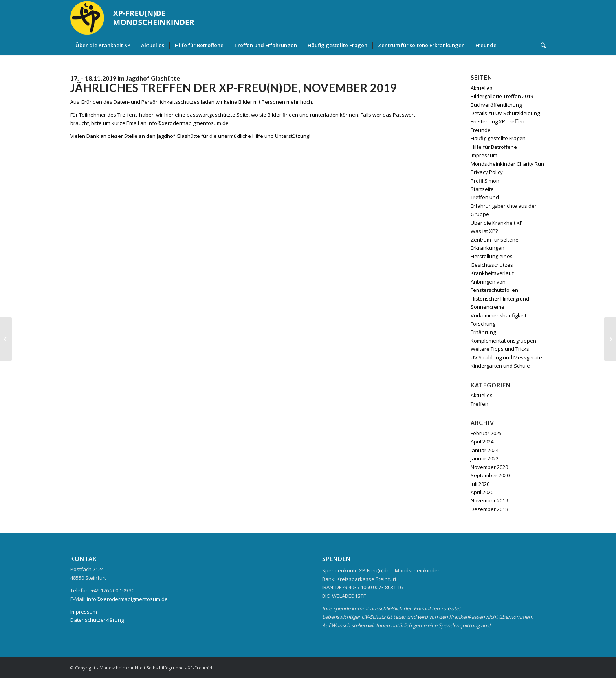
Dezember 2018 (489, 509)
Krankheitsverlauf (492, 273)
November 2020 (489, 467)
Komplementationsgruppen (503, 341)
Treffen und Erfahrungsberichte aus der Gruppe (504, 206)
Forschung (483, 324)
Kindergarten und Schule (500, 366)
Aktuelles (482, 88)
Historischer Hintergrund (500, 299)
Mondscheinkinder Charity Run (507, 164)
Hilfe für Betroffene (494, 147)
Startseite (482, 189)
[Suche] (541, 45)
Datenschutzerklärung (97, 620)
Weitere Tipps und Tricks (500, 349)
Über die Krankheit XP (497, 223)
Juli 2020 (480, 484)
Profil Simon (485, 181)
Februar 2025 (486, 433)
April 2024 (482, 442)
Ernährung (483, 332)
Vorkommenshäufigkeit (499, 315)
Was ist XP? (484, 231)
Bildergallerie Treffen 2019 (502, 96)
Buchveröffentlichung (496, 105)
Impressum (484, 155)
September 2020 (490, 475)
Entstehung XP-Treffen (498, 121)
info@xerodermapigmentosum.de (127, 599)
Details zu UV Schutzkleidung (505, 113)
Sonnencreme (488, 307)
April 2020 (482, 492)
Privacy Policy (487, 172)
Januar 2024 (485, 450)
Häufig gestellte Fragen (498, 138)
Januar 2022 (485, 458)
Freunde (481, 130)
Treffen (479, 404)
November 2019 (489, 500)
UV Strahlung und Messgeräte (506, 357)
